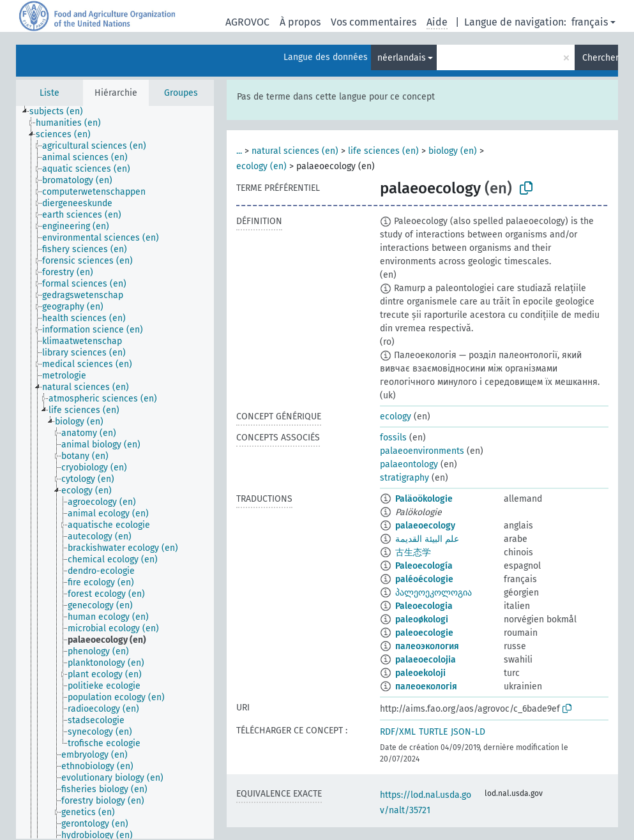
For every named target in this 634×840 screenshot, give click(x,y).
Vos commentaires (374, 22)
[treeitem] (62, 112)
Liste (49, 93)
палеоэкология (427, 646)
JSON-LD (468, 732)
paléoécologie (424, 579)
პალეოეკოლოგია (434, 593)
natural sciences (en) (295, 151)
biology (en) (453, 151)
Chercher (600, 58)
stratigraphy (404, 478)
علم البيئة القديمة (427, 539)
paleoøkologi (422, 619)
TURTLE (433, 732)
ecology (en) (261, 166)
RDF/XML (398, 732)
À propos (300, 22)
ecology (396, 416)
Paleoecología (424, 566)
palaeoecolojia (426, 660)
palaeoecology (425, 526)
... (239, 151)
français (590, 22)
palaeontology (409, 464)
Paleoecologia (424, 606)
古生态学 (413, 552)
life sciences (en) (383, 151)
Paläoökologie (424, 499)
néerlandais (402, 58)
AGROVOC (247, 22)
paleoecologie (424, 633)
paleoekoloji (420, 673)
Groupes (181, 93)
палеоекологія (426, 686)
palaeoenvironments (422, 451)
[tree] (115, 472)
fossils (393, 438)
